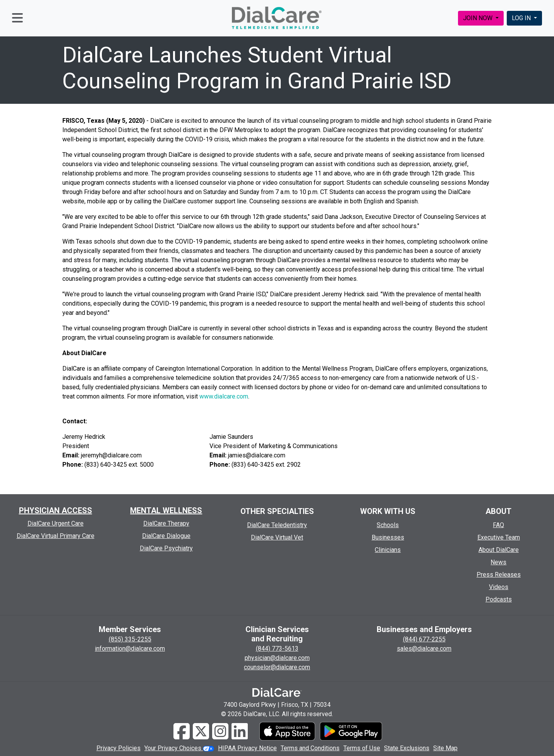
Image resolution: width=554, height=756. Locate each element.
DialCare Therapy (166, 523)
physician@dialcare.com (277, 658)
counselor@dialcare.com (277, 667)
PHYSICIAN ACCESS (56, 510)
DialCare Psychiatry (166, 548)
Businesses (388, 537)
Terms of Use (362, 748)
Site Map (445, 748)
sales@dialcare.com (424, 649)
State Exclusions (407, 748)
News (498, 562)
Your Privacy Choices (179, 748)
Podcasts (499, 599)
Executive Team (499, 537)
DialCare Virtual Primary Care (56, 536)
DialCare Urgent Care (56, 523)
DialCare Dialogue (166, 536)
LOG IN (522, 18)
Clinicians (388, 550)
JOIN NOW (479, 18)
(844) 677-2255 (424, 639)
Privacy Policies (118, 748)
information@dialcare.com (130, 649)
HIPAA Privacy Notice (247, 748)
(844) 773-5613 (277, 649)
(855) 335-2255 (130, 639)
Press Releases (499, 575)
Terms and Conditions (310, 748)
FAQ (498, 525)
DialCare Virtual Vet (277, 537)
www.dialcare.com (224, 396)
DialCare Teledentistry (277, 525)
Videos (499, 587)
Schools (388, 525)
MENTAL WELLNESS (166, 510)
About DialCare (499, 550)
